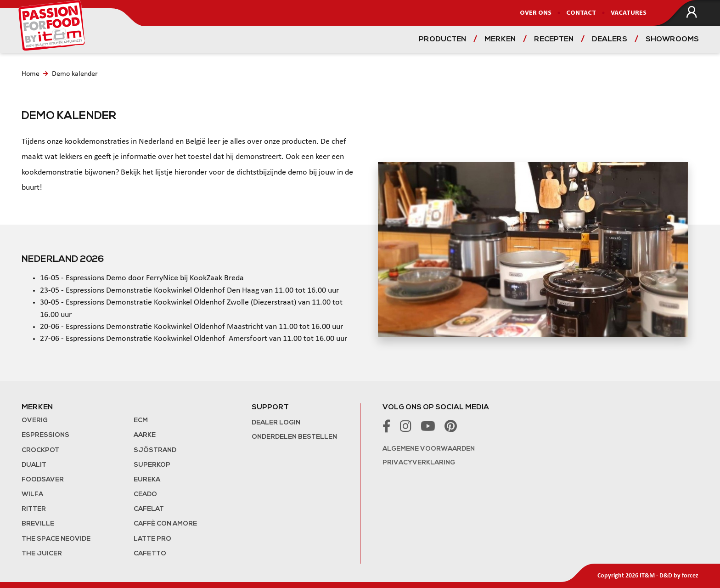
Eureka (147, 480)
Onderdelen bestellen (294, 437)
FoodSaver (43, 480)
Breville (38, 524)
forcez (690, 576)
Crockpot (40, 450)
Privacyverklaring (419, 463)
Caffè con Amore (165, 524)
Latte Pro (152, 539)
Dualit (34, 465)
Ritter (34, 509)
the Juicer (42, 554)
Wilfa (32, 495)
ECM (141, 421)
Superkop (152, 465)
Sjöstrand (155, 450)
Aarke (145, 435)
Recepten (554, 40)
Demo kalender (75, 74)
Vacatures (629, 13)
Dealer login (276, 423)
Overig (35, 421)
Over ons (536, 13)
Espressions (45, 435)
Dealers (610, 40)
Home (31, 74)
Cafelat (149, 509)
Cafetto (150, 554)
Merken (500, 40)
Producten (442, 40)
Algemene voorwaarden (429, 449)
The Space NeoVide (56, 539)
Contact (581, 13)
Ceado (145, 495)
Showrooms (672, 40)
